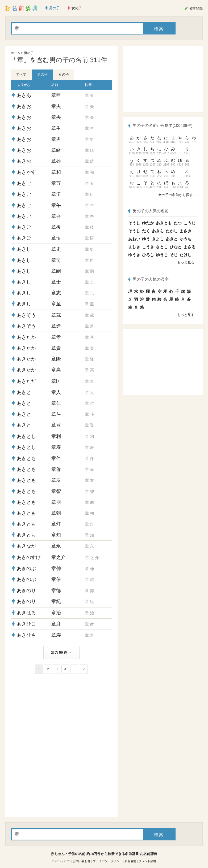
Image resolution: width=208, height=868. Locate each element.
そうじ (134, 223)
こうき (148, 247)
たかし (172, 231)
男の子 (29, 53)
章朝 (56, 513)
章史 (56, 249)
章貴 (56, 348)
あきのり (26, 591)
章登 (56, 425)
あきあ (24, 95)
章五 (56, 183)
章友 (56, 480)
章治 (56, 613)
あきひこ (26, 624)
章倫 (56, 469)
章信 (56, 579)
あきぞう (26, 315)
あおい (134, 239)
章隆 (56, 359)
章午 (56, 205)
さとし (162, 247)
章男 (56, 139)
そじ (174, 255)
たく (146, 231)
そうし (134, 231)
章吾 (56, 216)
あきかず (26, 172)
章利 (56, 436)
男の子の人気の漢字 (148, 279)
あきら (158, 231)
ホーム (15, 53)
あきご (24, 183)
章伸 (56, 568)
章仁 (56, 403)
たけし (186, 255)
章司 (56, 260)
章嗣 (56, 271)
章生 (56, 128)
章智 (56, 491)
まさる (190, 247)
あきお (24, 106)
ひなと (176, 247)
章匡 (56, 381)
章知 (56, 535)
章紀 (56, 601)
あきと (24, 392)
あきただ (26, 381)
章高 (56, 370)
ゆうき (134, 255)
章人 (56, 392)
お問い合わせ (82, 861)
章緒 (56, 150)
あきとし (26, 436)
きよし (158, 239)
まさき (186, 231)
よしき (134, 247)
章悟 (56, 238)
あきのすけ (29, 557)
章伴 (56, 458)
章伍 (56, 194)
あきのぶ (26, 568)
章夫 (56, 106)
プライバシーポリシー (107, 861)
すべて (21, 74)
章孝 (56, 337)
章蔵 (56, 315)
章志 (56, 293)
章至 (56, 304)
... (75, 669)
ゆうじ (162, 255)
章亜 (56, 95)
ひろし (148, 255)
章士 (56, 282)
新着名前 (130, 861)
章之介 (59, 557)
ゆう (146, 239)
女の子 (64, 74)
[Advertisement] (61, 712)
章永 (56, 546)
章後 (56, 227)
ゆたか (148, 223)
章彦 (56, 624)
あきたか (26, 337)
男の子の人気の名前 (148, 211)
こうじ (190, 223)
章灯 (56, 524)
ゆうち (186, 239)
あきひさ (26, 635)
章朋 (56, 502)
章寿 (56, 447)
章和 (56, 172)
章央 (56, 117)
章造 (56, 326)
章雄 (56, 161)
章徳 (56, 591)
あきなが (26, 546)
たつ (178, 223)
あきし (24, 249)
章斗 (56, 414)
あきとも (26, 458)
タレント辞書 (147, 861)
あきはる (26, 613)
